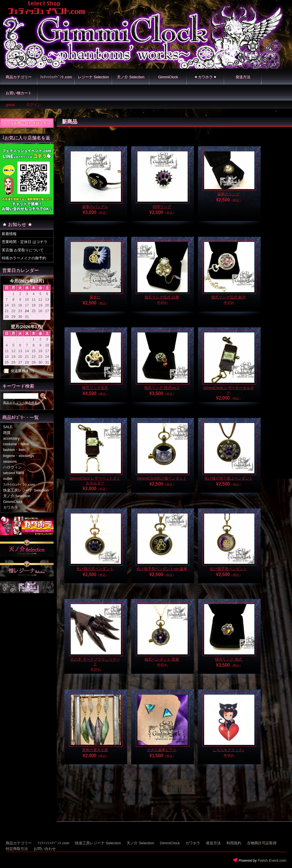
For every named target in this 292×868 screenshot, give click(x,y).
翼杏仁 (95, 297)
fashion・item (14, 450)
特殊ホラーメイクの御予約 (24, 258)
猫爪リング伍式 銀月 (229, 297)
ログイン (34, 105)
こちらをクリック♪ (229, 750)
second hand (14, 473)
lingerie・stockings (19, 456)
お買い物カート (19, 93)
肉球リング (162, 207)
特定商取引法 (17, 849)
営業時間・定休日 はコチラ (25, 242)
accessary (11, 438)
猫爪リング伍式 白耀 (162, 297)
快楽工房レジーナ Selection (26, 490)
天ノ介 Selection (131, 77)
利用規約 (234, 843)
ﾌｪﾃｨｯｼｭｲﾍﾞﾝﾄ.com (56, 77)
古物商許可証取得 (262, 843)
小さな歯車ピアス (162, 750)
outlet (8, 479)
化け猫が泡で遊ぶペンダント (229, 478)
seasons (10, 461)
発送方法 (243, 77)
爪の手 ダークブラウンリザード (95, 662)
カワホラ (11, 507)
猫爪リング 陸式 (229, 659)
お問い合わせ (45, 849)
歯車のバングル (95, 207)
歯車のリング (228, 194)
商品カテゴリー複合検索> (21, 403)
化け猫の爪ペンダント (95, 569)
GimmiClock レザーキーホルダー (229, 390)
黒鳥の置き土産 (95, 750)
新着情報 (9, 234)
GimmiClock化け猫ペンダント (162, 478)
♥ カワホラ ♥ (205, 77)
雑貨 (7, 433)
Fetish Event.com (272, 860)
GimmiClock (168, 77)
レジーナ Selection (93, 77)
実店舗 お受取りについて (23, 250)
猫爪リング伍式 (95, 388)
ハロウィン (12, 467)
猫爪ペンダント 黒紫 (162, 659)
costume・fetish (16, 444)
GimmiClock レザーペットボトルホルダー (95, 481)
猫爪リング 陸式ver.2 (162, 388)
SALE (8, 427)
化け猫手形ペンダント (228, 569)
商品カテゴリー (19, 77)
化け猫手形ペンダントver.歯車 (162, 569)
